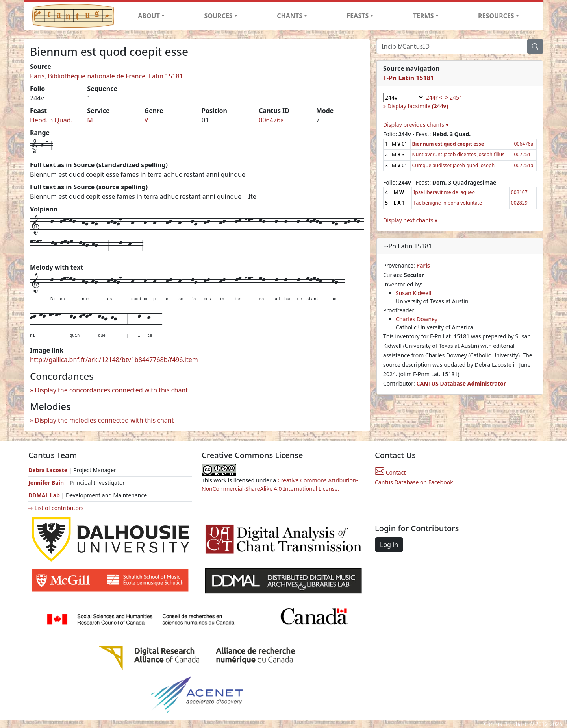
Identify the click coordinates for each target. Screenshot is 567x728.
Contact (390, 472)
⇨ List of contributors (56, 508)
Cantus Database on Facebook (414, 482)
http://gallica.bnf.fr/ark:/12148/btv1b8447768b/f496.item (114, 360)
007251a (523, 165)
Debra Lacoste (48, 470)
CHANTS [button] (290, 16)
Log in (389, 545)
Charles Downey (417, 319)
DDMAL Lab (44, 495)
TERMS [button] (423, 16)
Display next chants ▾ (410, 220)
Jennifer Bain (47, 483)
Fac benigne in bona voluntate (448, 203)
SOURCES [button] (219, 16)
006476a (271, 120)
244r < (434, 97)
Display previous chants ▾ (416, 125)
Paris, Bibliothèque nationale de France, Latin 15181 (107, 76)
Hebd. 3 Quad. (51, 120)
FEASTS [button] (358, 16)
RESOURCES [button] (496, 16)
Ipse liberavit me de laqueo (444, 192)
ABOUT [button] (149, 16)
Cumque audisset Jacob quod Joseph (453, 165)
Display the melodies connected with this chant (104, 420)
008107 (519, 192)
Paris (423, 265)
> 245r (453, 97)
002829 (519, 203)
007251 (522, 154)
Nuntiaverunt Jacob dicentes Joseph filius (458, 154)
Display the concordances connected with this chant (111, 390)
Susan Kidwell (413, 293)
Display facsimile (418, 106)
